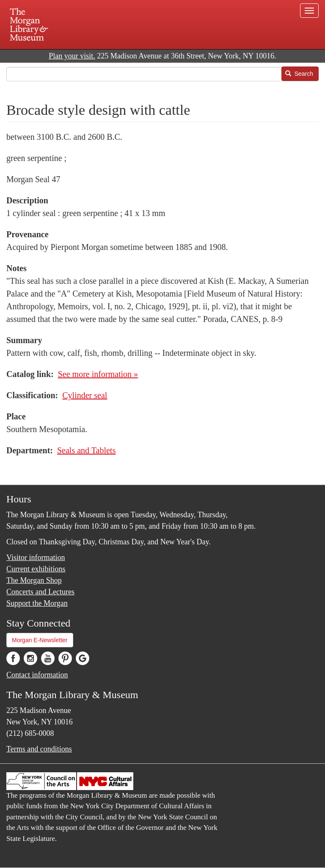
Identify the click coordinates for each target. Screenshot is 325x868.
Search (299, 74)
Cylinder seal (85, 395)
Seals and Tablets (86, 450)
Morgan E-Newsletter (40, 640)
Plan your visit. (72, 56)
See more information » (98, 374)
